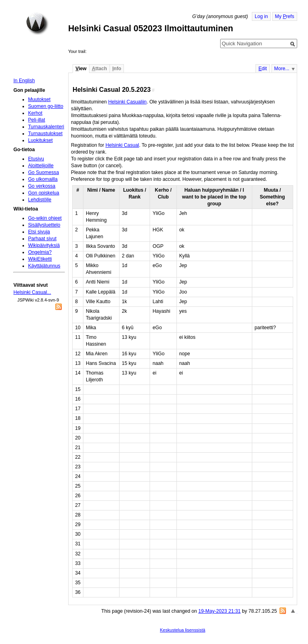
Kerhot (35, 113)
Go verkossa (42, 186)
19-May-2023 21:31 (219, 611)
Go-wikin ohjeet (45, 218)
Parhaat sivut (42, 239)
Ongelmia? (40, 252)
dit (262, 69)
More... (282, 69)
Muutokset (39, 99)
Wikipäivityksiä (44, 245)
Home (37, 24)
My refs (285, 16)
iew (81, 69)
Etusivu (36, 159)
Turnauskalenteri (46, 127)
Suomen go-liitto (46, 106)
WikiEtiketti (40, 259)
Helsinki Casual (122, 145)
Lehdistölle (40, 200)
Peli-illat (37, 120)
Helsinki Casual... (32, 292)
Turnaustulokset (45, 134)
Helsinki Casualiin (128, 102)
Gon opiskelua (44, 193)
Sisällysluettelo (44, 225)
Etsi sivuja (39, 232)
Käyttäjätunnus (44, 266)
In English (24, 81)
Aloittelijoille (41, 166)
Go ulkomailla (43, 179)
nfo (117, 69)
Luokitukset (41, 140)
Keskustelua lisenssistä (183, 630)
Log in (261, 16)
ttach (99, 69)
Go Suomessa (44, 172)
